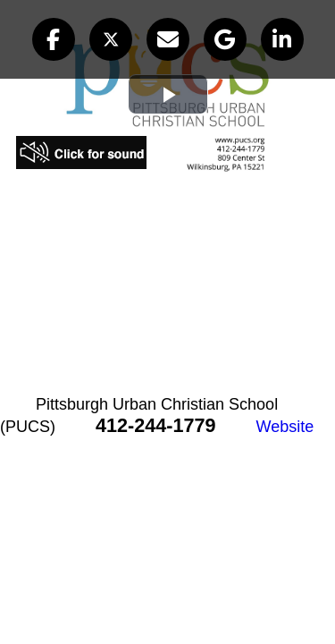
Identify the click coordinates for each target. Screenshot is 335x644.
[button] (54, 39)
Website (285, 427)
